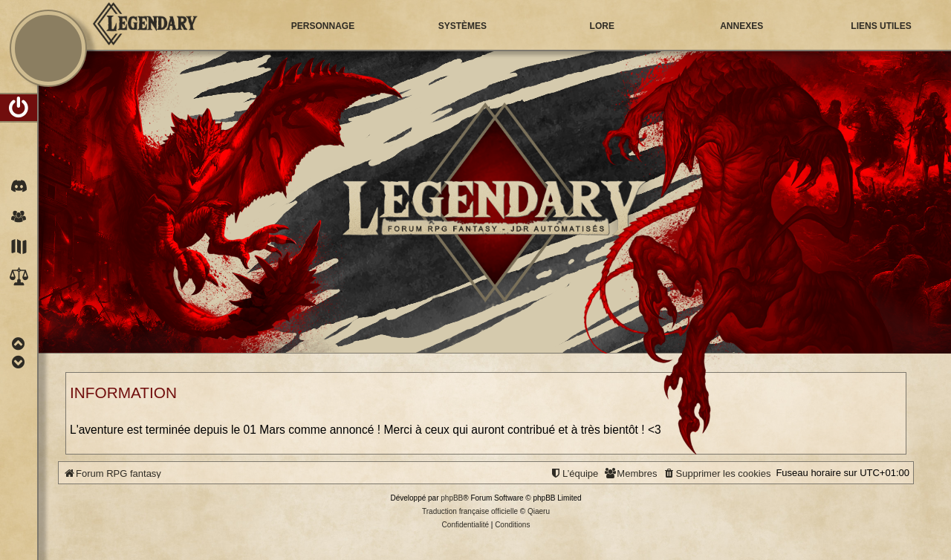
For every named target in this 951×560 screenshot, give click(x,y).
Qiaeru (539, 511)
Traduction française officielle (470, 511)
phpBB (452, 498)
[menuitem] (19, 108)
